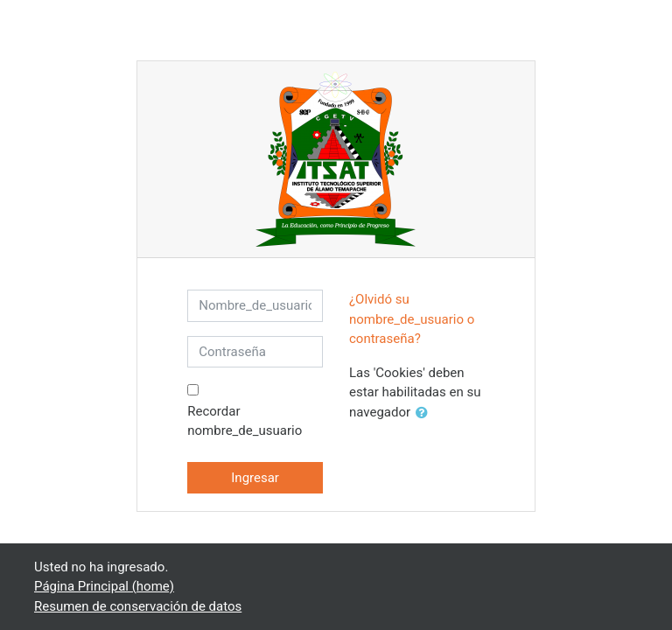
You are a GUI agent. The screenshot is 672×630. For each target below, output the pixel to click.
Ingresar (255, 478)
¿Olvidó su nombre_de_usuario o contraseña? (412, 319)
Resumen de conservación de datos (138, 606)
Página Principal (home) (104, 586)
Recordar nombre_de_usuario (245, 421)
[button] (425, 413)
